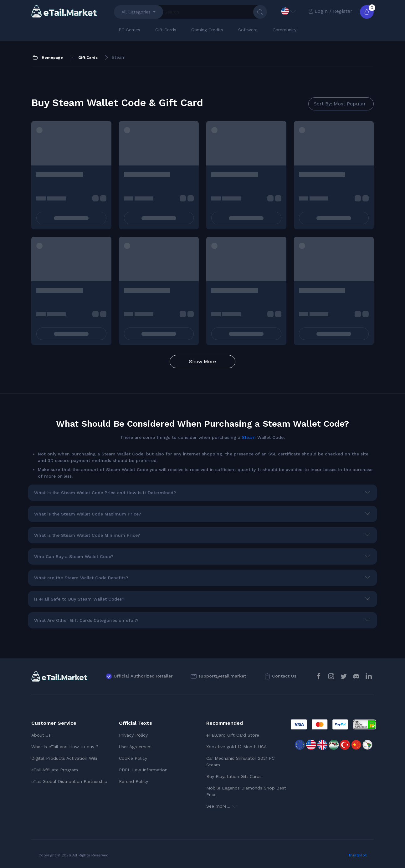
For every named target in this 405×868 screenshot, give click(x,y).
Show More (203, 361)
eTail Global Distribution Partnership (69, 781)
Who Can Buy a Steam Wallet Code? (74, 556)
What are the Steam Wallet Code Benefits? (81, 578)
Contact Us (284, 676)
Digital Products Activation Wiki (64, 758)
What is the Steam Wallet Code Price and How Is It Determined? (105, 493)
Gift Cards (166, 30)
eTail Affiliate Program (55, 770)
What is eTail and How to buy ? (65, 747)
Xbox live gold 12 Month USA (236, 747)
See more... (222, 806)
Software (248, 30)
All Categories (136, 12)
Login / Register (330, 11)
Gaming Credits (207, 30)
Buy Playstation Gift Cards (234, 776)
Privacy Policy (133, 735)
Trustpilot (357, 855)
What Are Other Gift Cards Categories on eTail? (86, 620)
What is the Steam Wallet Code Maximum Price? (87, 514)
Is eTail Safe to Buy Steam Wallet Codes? (79, 599)
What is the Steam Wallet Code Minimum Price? (87, 535)
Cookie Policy (133, 758)
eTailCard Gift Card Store (233, 735)
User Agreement (136, 747)
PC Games (129, 30)
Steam (249, 437)
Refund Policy (133, 781)
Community (285, 30)
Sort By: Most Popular (340, 104)
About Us (41, 735)
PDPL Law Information (143, 770)
